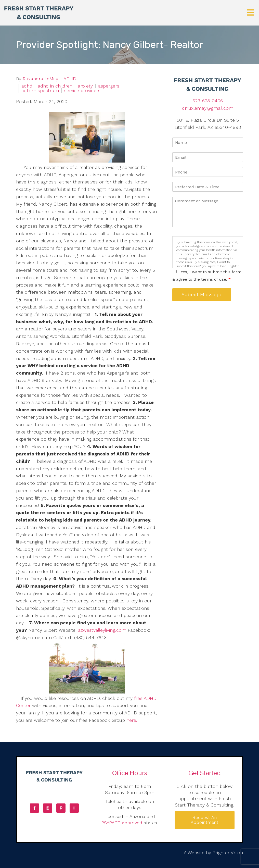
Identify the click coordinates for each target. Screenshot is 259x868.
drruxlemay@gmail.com (208, 108)
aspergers (109, 86)
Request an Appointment (205, 820)
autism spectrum (40, 91)
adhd (27, 86)
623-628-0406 (208, 101)
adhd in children (55, 86)
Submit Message (202, 295)
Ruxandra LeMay (40, 79)
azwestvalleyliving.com (102, 630)
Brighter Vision (228, 853)
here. (131, 720)
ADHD (70, 79)
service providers (82, 91)
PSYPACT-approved (122, 823)
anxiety (85, 86)
